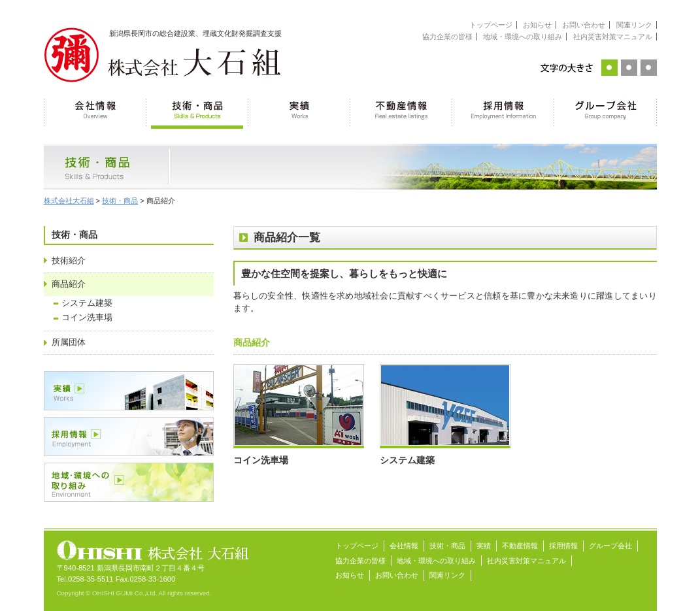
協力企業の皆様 (447, 37)
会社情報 (95, 111)
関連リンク (634, 25)
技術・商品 (197, 111)
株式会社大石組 (69, 201)
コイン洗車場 (87, 318)
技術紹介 (69, 261)
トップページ (491, 25)
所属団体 (69, 342)
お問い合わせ (584, 25)
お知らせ (537, 25)
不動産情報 (401, 111)
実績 (299, 111)
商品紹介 (69, 284)
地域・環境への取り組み (523, 37)
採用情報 (503, 111)
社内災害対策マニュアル (613, 37)
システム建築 (87, 303)
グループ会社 (606, 111)
